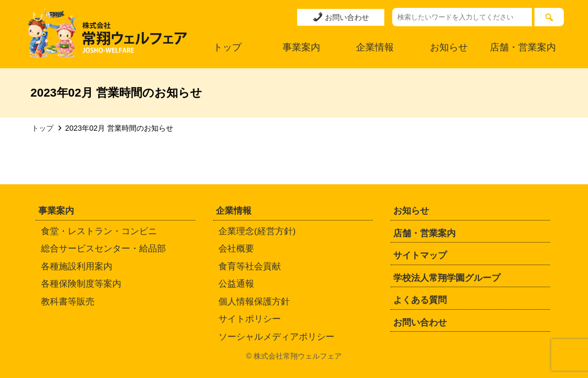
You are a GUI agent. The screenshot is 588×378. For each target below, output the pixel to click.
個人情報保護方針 (254, 302)
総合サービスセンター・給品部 (103, 249)
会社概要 (236, 249)
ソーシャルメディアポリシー (276, 337)
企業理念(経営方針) (257, 231)
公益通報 (236, 284)
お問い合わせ (341, 17)
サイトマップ (420, 255)
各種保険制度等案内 (81, 284)
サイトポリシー (250, 319)
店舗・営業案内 (523, 47)
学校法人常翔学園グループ (447, 278)
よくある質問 (420, 300)
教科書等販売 (68, 302)
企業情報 (375, 47)
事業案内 (301, 47)
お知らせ (449, 47)
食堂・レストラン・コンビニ (99, 231)
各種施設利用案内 (77, 266)
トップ (227, 47)
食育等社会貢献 (250, 266)
